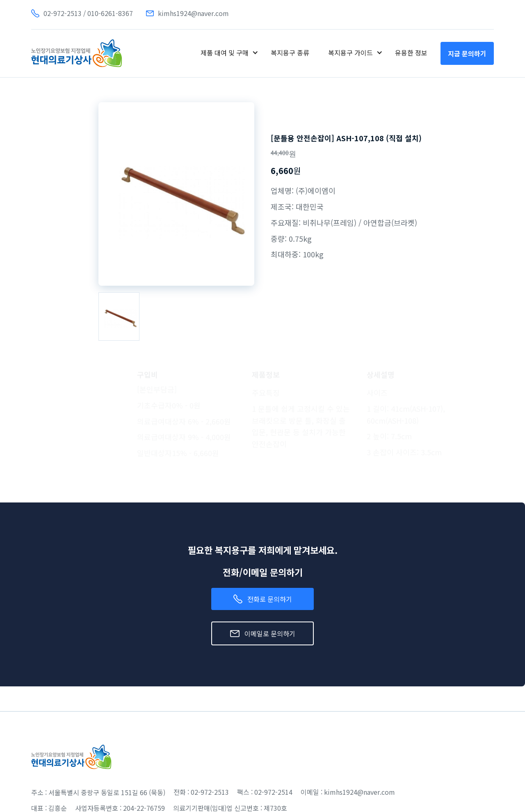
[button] (229, 53)
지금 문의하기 (467, 53)
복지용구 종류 (290, 53)
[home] (77, 53)
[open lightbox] (119, 316)
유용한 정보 (411, 53)
